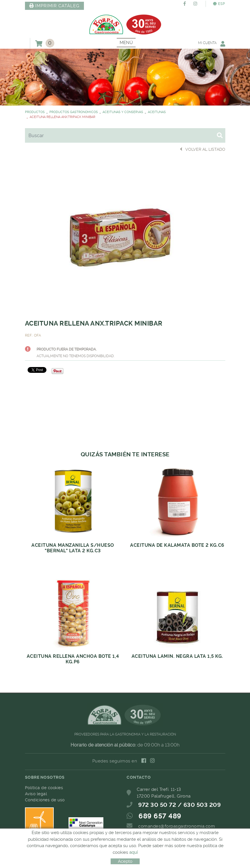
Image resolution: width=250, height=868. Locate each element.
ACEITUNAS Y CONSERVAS (123, 112)
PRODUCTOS (35, 112)
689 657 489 (160, 816)
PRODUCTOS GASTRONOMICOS (74, 112)
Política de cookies (44, 788)
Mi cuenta (212, 44)
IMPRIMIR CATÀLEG (55, 6)
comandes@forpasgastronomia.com (177, 826)
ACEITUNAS (157, 112)
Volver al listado (203, 149)
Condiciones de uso (45, 800)
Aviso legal (36, 794)
